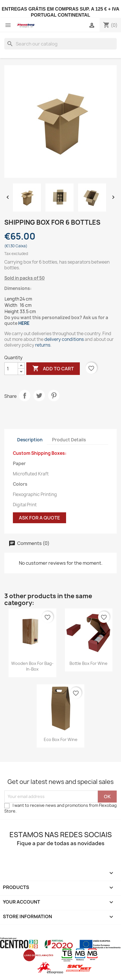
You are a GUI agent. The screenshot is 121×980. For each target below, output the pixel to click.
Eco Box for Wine (61, 739)
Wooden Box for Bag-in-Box (32, 666)
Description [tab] (30, 440)
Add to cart (53, 369)
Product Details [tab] (69, 440)
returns (43, 345)
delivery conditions (64, 339)
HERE (24, 323)
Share (25, 396)
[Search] (61, 44)
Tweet (39, 396)
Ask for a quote (39, 518)
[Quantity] (11, 369)
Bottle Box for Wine (89, 663)
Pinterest (54, 396)
